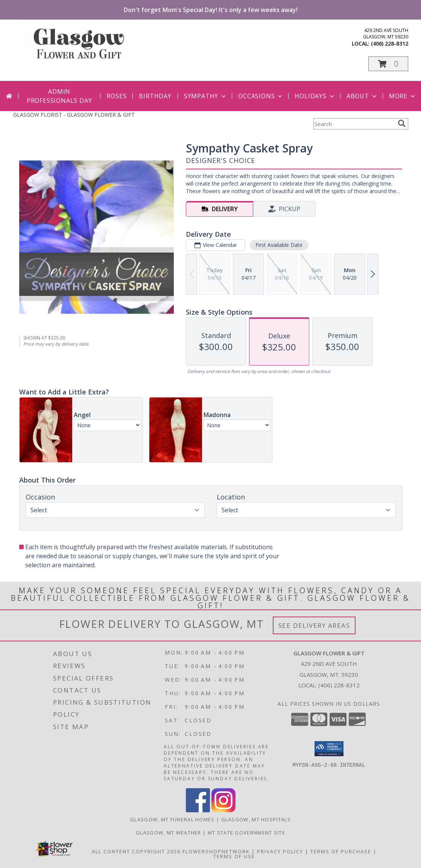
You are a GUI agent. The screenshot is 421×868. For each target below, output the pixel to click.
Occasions (261, 96)
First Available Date (279, 245)
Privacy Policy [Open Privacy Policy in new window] (280, 851)
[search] (402, 123)
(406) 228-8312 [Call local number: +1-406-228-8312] (390, 43)
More (403, 96)
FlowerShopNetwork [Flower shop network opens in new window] (216, 851)
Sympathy (206, 96)
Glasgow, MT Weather (169, 833)
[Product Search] (354, 124)
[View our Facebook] (198, 810)
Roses (116, 96)
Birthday (155, 96)
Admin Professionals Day (59, 96)
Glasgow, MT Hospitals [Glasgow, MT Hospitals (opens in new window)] (256, 819)
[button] (388, 64)
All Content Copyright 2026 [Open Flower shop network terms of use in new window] (136, 851)
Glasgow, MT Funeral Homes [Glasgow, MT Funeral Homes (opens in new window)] (173, 819)
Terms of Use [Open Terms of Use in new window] (234, 856)
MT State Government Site (246, 833)
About (362, 96)
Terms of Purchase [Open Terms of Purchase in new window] (341, 851)
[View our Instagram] (223, 810)
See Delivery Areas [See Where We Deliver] (314, 625)
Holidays (315, 96)
